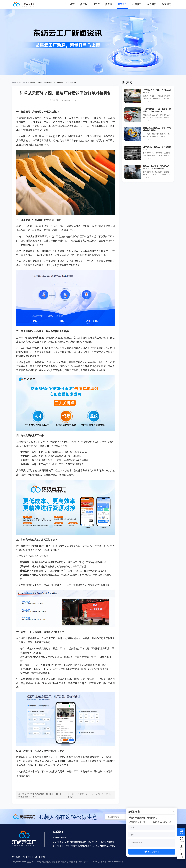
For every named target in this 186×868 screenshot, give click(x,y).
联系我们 (167, 4)
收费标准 (137, 4)
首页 (72, 4)
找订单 (84, 4)
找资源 (109, 4)
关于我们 (152, 4)
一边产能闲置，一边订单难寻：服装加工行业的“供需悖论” (157, 110)
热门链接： (17, 857)
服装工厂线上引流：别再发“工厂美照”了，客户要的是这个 (156, 167)
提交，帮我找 (152, 852)
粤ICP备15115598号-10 (88, 862)
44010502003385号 (116, 862)
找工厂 (96, 4)
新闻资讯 (122, 4)
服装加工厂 (44, 857)
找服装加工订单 (30, 857)
